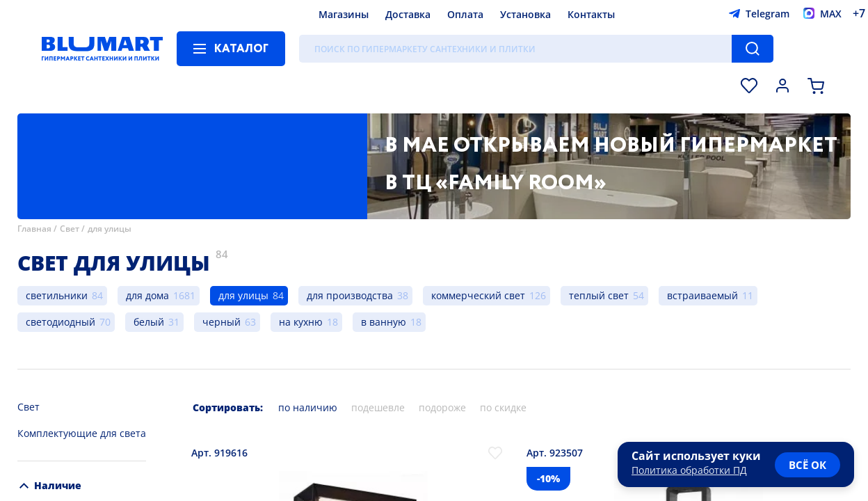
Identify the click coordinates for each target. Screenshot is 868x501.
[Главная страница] (102, 49)
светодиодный (61, 322)
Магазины (344, 14)
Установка (525, 14)
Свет (70, 229)
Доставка (408, 14)
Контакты (591, 14)
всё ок (807, 465)
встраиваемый (702, 295)
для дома (147, 295)
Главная (34, 229)
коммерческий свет (478, 295)
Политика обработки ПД (689, 470)
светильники (57, 295)
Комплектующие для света (82, 433)
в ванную (384, 322)
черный (222, 322)
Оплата (465, 14)
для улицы (110, 229)
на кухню (301, 322)
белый (149, 322)
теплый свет (599, 295)
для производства (350, 295)
